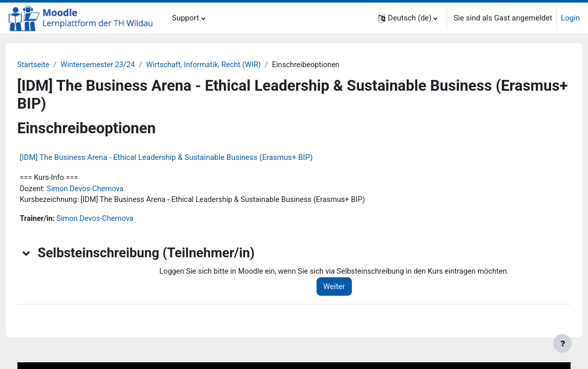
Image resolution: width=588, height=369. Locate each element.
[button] (408, 18)
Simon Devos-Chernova (106, 190)
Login (570, 18)
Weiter (349, 289)
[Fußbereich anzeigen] (562, 343)
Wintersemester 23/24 (119, 65)
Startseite (53, 65)
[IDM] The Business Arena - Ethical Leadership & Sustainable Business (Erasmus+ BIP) (185, 157)
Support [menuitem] (186, 18)
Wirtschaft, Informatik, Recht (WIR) (227, 65)
